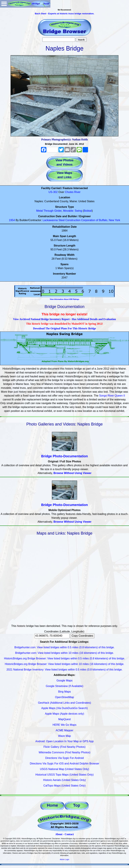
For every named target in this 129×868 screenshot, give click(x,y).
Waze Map (64, 736)
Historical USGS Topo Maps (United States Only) (65, 775)
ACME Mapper (65, 730)
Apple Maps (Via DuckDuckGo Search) (64, 708)
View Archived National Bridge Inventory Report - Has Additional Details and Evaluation (64, 319)
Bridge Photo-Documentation (64, 456)
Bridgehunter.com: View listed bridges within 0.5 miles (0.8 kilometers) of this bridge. (64, 647)
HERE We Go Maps (64, 725)
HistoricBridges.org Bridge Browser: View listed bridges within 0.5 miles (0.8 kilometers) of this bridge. (64, 658)
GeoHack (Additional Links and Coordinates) (64, 703)
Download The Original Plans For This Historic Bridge (65, 328)
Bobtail (88, 211)
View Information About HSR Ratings (64, 299)
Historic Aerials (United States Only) (64, 780)
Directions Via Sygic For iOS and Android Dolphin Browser (64, 764)
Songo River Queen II (112, 396)
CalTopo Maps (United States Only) (65, 786)
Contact (69, 834)
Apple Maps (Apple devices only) (64, 714)
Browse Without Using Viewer (72, 473)
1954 (12, 220)
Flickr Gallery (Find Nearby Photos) (64, 747)
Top (77, 805)
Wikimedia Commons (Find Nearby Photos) (64, 752)
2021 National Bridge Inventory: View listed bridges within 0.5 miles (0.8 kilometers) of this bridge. (65, 670)
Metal (40, 211)
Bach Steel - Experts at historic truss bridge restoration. (64, 14)
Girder (58, 211)
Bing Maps (64, 692)
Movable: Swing (72, 211)
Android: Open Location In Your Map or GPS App (65, 741)
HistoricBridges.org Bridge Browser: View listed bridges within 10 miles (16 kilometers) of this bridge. (64, 664)
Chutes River (73, 192)
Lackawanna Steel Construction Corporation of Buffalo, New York (81, 220)
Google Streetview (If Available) (65, 686)
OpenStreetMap (65, 697)
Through (49, 211)
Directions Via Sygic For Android (64, 758)
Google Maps (64, 681)
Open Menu (4, 4)
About (59, 834)
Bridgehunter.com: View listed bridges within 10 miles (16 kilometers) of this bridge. (64, 653)
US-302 (53, 192)
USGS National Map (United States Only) (65, 769)
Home (52, 805)
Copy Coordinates (82, 636)
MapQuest (64, 719)
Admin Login (64, 859)
